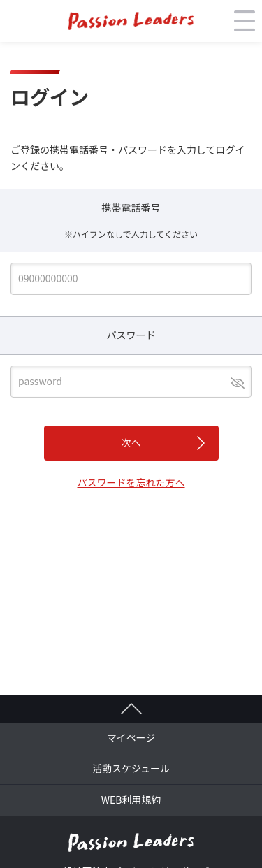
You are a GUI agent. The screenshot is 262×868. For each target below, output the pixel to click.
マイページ (131, 737)
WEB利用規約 (131, 800)
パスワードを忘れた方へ (131, 482)
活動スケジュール (131, 768)
